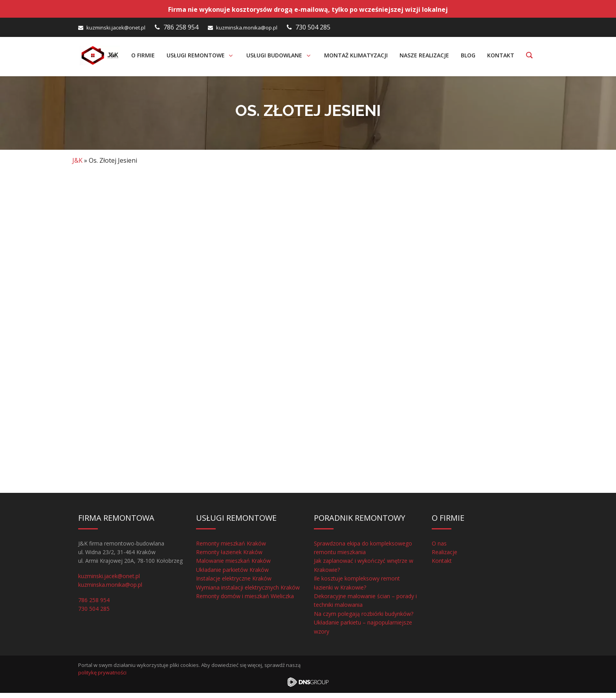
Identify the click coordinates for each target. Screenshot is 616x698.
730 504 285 (313, 27)
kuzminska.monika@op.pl (247, 28)
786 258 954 (181, 27)
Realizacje (445, 557)
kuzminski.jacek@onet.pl (116, 28)
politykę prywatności (102, 678)
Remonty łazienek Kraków (229, 557)
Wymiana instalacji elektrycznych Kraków (248, 592)
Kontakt (442, 566)
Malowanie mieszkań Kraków (233, 566)
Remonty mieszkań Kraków (231, 548)
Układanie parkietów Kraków (232, 575)
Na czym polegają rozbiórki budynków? (364, 619)
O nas (439, 548)
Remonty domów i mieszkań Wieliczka (245, 601)
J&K (77, 165)
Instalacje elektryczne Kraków (234, 583)
